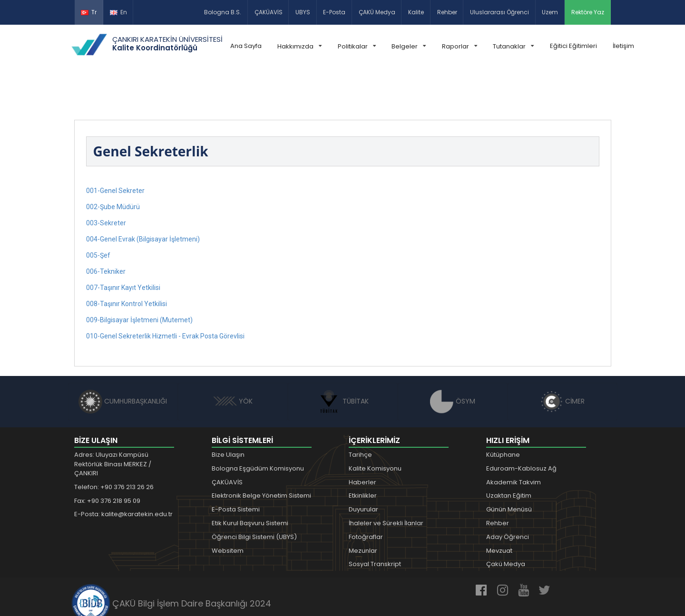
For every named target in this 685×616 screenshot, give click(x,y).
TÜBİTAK (343, 358)
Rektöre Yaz (588, 12)
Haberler (362, 439)
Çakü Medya (506, 521)
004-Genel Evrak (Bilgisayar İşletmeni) (143, 196)
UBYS (303, 12)
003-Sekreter (106, 180)
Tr (89, 12)
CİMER (562, 358)
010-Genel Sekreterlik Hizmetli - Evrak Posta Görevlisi (165, 293)
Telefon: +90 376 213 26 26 (114, 444)
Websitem (228, 508)
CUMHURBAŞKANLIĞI (123, 358)
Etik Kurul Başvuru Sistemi (250, 480)
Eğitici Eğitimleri (573, 46)
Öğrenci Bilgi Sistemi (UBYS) (254, 494)
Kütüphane (503, 412)
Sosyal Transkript (375, 521)
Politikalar (357, 46)
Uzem (550, 12)
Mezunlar (363, 508)
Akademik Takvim (514, 439)
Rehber (447, 12)
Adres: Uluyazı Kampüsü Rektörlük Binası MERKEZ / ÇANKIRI (113, 421)
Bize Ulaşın (228, 412)
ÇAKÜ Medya (377, 12)
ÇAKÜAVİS (269, 12)
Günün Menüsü (509, 467)
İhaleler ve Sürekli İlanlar (386, 480)
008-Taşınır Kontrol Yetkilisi (127, 261)
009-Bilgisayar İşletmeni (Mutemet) (139, 277)
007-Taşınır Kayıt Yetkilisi (123, 245)
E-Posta (334, 12)
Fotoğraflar (366, 494)
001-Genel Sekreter (115, 148)
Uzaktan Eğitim (509, 453)
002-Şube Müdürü (113, 164)
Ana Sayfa (246, 46)
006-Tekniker (106, 229)
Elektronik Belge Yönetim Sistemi (261, 453)
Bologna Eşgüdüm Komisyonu (258, 426)
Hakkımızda (299, 46)
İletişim (623, 46)
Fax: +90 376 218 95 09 (107, 458)
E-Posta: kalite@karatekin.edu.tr (123, 471)
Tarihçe (360, 412)
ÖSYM (453, 358)
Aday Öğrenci (508, 494)
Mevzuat (499, 508)
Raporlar (460, 46)
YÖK (233, 358)
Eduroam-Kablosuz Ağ (521, 426)
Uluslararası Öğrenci (499, 12)
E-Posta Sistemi (236, 467)
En (118, 12)
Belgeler (409, 46)
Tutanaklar (513, 46)
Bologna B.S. (223, 12)
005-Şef (98, 212)
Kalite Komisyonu (375, 426)
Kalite (416, 12)
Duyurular (363, 467)
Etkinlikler (363, 453)
